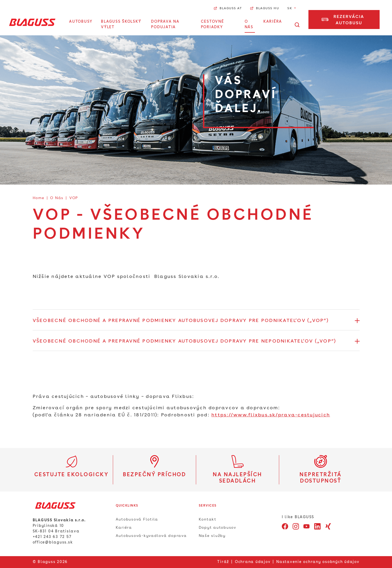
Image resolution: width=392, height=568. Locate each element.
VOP (74, 198)
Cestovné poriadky (212, 24)
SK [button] (290, 8)
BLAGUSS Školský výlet (121, 24)
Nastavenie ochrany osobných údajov (318, 562)
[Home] (32, 22)
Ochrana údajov (253, 562)
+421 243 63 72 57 (52, 537)
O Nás (249, 24)
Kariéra (273, 22)
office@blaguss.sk (53, 542)
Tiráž (223, 562)
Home (39, 198)
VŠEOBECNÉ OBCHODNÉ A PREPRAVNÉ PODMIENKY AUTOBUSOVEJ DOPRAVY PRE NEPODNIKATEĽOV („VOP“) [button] (184, 341)
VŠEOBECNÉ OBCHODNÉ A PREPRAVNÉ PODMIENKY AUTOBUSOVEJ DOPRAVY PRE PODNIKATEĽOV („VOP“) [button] (181, 321)
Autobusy (81, 22)
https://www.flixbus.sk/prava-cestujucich (271, 415)
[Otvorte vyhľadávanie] (297, 25)
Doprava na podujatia (165, 24)
